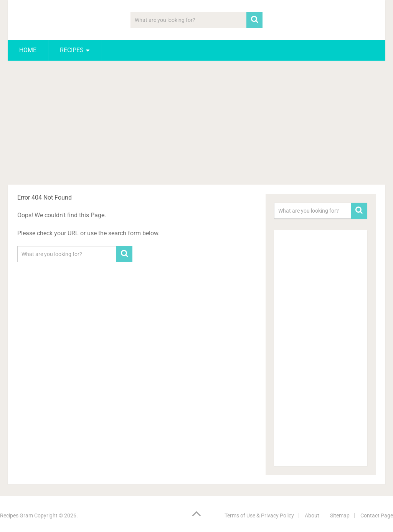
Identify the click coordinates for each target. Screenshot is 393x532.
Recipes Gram (17, 515)
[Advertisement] (197, 124)
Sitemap (340, 515)
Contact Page (377, 515)
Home (28, 50)
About (312, 515)
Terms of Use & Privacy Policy (259, 515)
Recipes (72, 50)
